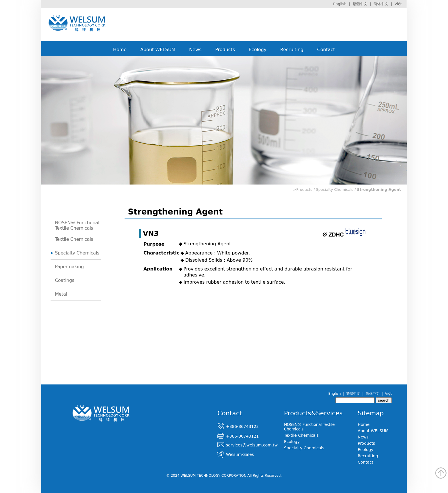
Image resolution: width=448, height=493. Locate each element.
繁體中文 (360, 4)
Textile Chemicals (74, 239)
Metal (61, 294)
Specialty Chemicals (77, 253)
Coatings (65, 280)
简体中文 (381, 4)
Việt (398, 4)
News (195, 50)
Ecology (258, 50)
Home (120, 50)
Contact (326, 50)
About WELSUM (158, 50)
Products (225, 50)
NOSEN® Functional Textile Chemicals (77, 225)
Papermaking (69, 267)
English (340, 4)
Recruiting (292, 50)
